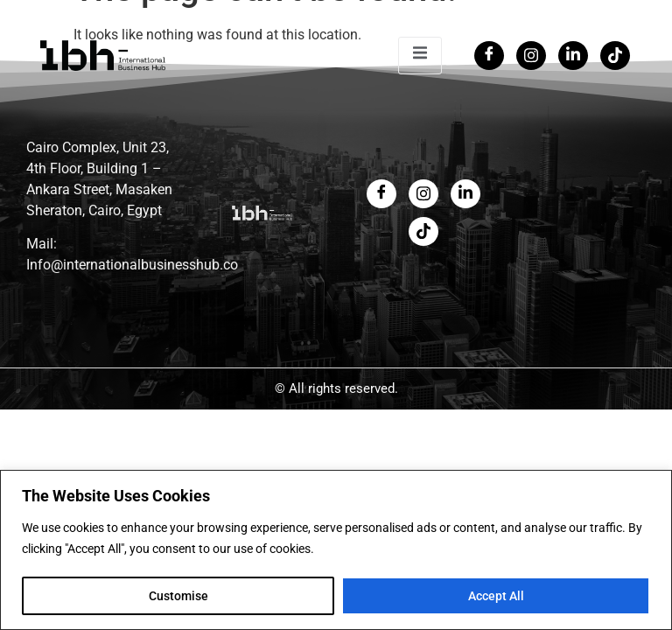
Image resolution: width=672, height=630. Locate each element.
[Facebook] (489, 56)
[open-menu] (420, 56)
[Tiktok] (615, 56)
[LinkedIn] (573, 56)
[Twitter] (531, 56)
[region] (336, 550)
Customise (178, 596)
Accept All (496, 596)
